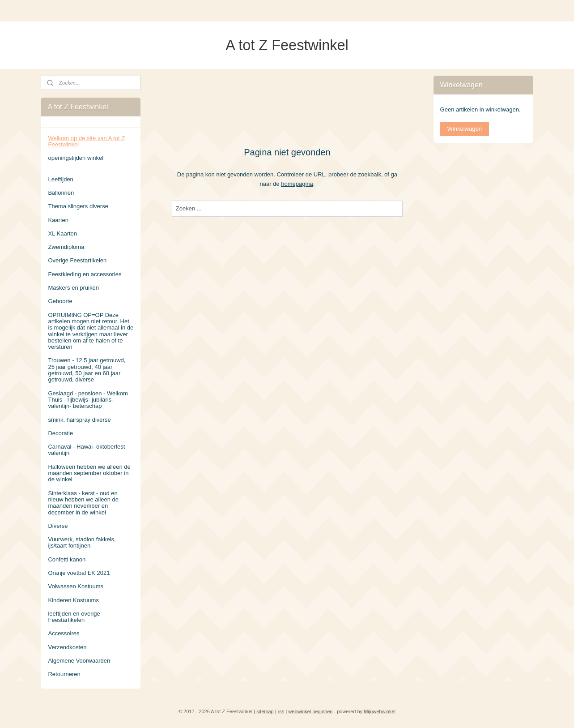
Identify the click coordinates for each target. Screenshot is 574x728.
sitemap (265, 711)
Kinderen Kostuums (73, 600)
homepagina (297, 183)
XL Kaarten (62, 233)
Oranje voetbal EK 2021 (79, 573)
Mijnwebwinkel (380, 711)
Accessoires (64, 633)
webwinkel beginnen (310, 711)
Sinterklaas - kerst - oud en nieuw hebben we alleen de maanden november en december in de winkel (83, 503)
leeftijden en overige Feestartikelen (74, 617)
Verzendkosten (67, 647)
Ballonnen (61, 193)
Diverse (58, 526)
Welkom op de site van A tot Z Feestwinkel (86, 141)
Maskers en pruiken (73, 288)
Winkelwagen (465, 129)
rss (281, 711)
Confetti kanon (67, 559)
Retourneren (64, 674)
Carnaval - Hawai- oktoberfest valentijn (86, 450)
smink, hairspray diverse (79, 420)
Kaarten (58, 220)
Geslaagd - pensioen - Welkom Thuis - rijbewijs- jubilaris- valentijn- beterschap (88, 400)
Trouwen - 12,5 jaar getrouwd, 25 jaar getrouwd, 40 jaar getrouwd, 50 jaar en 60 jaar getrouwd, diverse (87, 370)
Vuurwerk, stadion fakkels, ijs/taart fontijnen (82, 542)
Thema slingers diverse (78, 206)
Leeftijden (60, 179)
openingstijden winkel (76, 158)
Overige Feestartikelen (77, 260)
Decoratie (60, 433)
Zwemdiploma (66, 247)
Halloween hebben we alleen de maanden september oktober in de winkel (89, 473)
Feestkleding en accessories (85, 274)
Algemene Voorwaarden (79, 661)
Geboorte (60, 301)
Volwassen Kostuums (76, 586)
